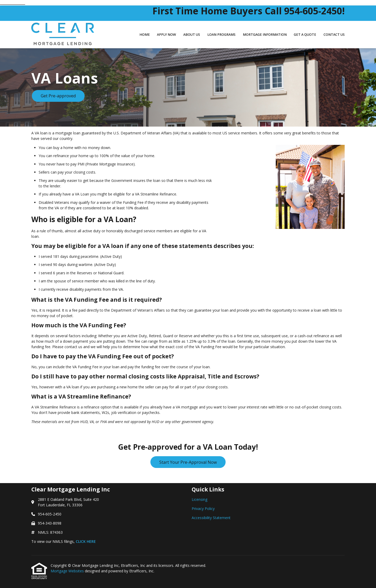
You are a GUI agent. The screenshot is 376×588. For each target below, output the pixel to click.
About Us (192, 35)
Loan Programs (221, 35)
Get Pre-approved (58, 96)
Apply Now (166, 35)
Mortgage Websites (68, 571)
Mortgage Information (265, 35)
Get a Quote (305, 35)
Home (145, 35)
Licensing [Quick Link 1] (199, 499)
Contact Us (334, 35)
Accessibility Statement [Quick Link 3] (211, 518)
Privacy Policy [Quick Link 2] (203, 509)
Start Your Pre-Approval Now (188, 462)
